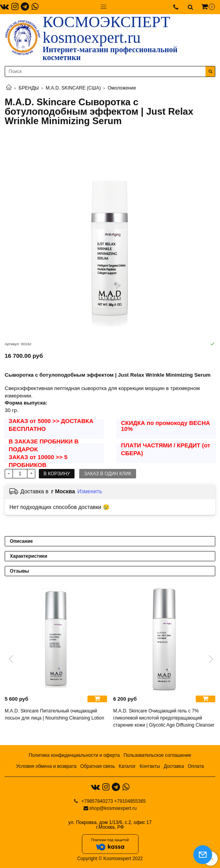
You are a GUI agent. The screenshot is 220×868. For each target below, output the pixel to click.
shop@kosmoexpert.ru (113, 808)
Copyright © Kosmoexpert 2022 (110, 859)
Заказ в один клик (107, 474)
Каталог (127, 766)
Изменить (90, 491)
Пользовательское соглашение (157, 755)
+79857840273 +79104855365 (113, 801)
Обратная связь (98, 766)
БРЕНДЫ (29, 88)
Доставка (174, 766)
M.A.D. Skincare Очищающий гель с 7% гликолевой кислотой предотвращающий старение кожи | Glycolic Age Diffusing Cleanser (164, 718)
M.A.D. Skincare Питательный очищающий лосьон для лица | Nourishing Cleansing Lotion (55, 714)
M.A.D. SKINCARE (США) (73, 88)
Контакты (150, 766)
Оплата (196, 766)
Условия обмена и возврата (46, 766)
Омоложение (122, 88)
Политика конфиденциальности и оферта (74, 755)
